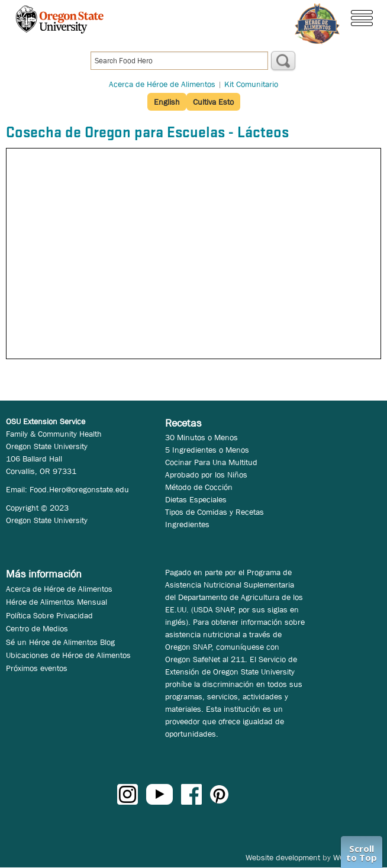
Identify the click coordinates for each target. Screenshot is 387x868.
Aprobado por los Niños (206, 475)
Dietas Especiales (196, 499)
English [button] (167, 102)
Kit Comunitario (251, 84)
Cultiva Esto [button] (213, 102)
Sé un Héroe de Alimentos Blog (60, 642)
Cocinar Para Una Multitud (211, 462)
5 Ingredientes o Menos (207, 450)
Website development (283, 857)
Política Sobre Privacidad (49, 615)
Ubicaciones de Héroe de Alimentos (68, 655)
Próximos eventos (37, 668)
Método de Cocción (199, 487)
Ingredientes (187, 524)
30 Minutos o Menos (201, 437)
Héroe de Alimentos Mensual (57, 602)
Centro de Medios (37, 628)
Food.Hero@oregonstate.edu (79, 489)
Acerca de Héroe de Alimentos (162, 84)
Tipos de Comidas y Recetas (215, 512)
